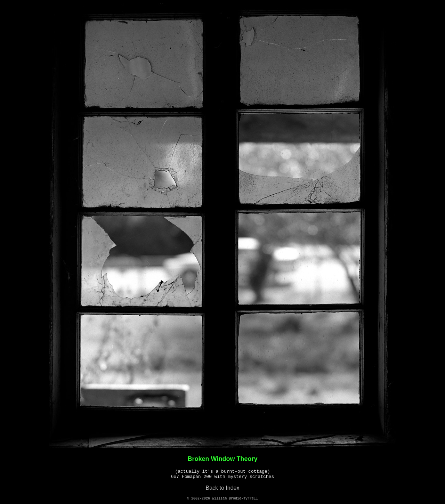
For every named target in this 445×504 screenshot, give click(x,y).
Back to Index (223, 488)
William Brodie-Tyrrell (235, 499)
